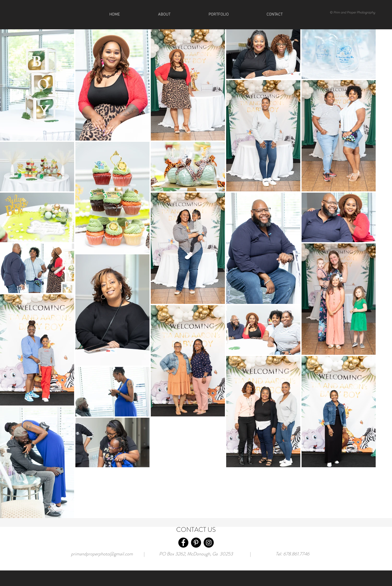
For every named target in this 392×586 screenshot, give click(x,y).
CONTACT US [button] (196, 530)
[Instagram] (209, 543)
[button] (275, 15)
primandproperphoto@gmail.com (102, 554)
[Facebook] (183, 543)
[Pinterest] (196, 543)
